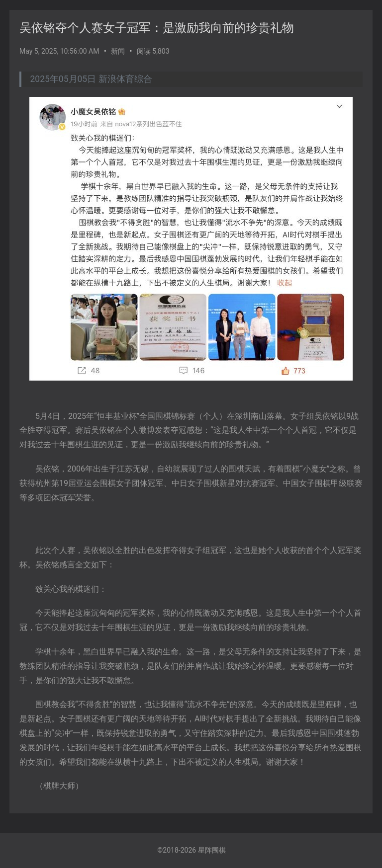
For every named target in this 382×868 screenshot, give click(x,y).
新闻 (118, 51)
